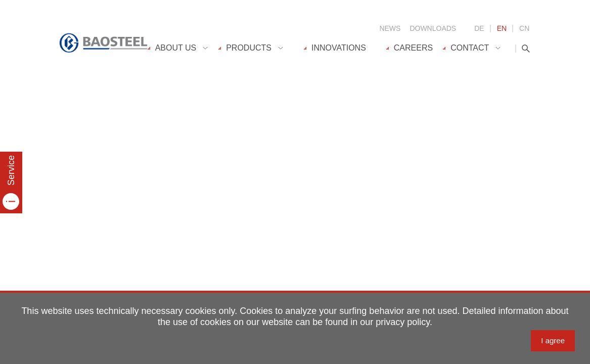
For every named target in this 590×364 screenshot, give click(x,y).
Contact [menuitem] (466, 48)
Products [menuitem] (245, 48)
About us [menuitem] (172, 48)
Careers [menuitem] (410, 48)
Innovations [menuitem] (335, 48)
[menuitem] (183, 49)
